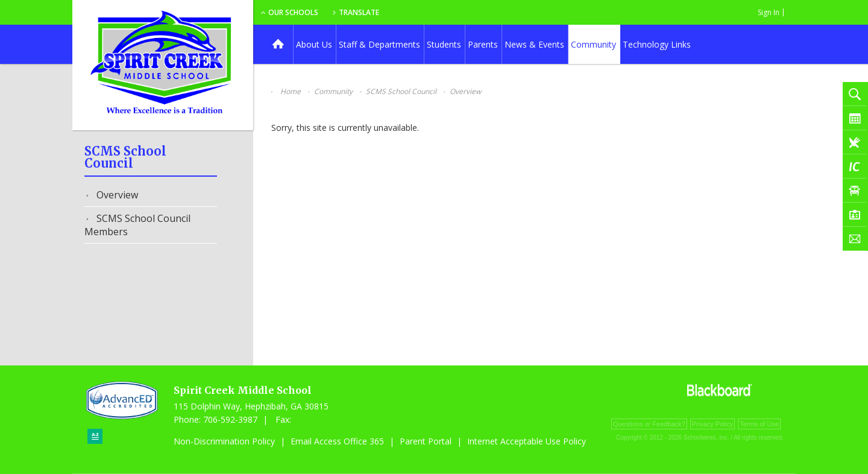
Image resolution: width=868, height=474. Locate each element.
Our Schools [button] (381, 12)
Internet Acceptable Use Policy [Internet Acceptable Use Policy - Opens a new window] (527, 441)
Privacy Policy (712, 424)
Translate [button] (450, 12)
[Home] (278, 44)
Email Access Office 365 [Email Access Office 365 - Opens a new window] (337, 441)
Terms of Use (759, 424)
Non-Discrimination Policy (224, 441)
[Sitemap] (95, 436)
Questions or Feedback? (649, 424)
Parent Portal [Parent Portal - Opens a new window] (426, 441)
